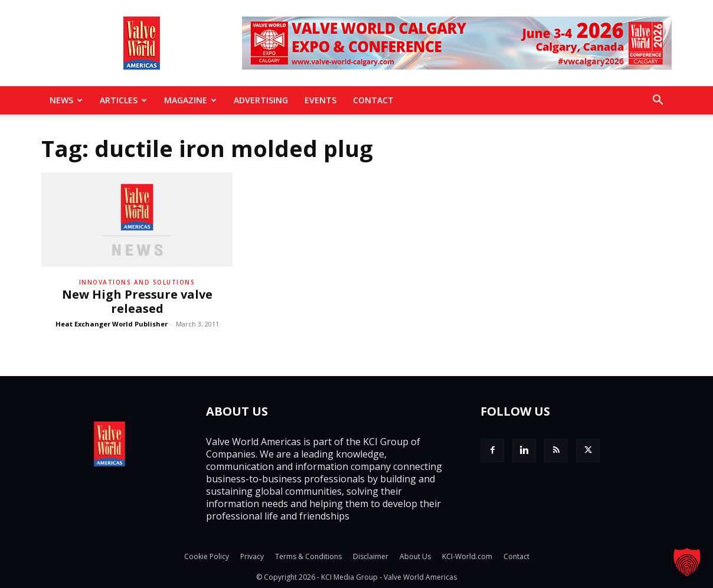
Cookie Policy (207, 556)
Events (320, 100)
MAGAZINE (190, 100)
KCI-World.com (467, 556)
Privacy (252, 556)
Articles (123, 100)
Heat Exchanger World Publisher (112, 324)
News (66, 100)
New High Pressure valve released (137, 301)
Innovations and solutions (137, 282)
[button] (658, 101)
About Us (415, 556)
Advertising (261, 100)
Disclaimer (371, 556)
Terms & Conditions (308, 556)
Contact (373, 100)
